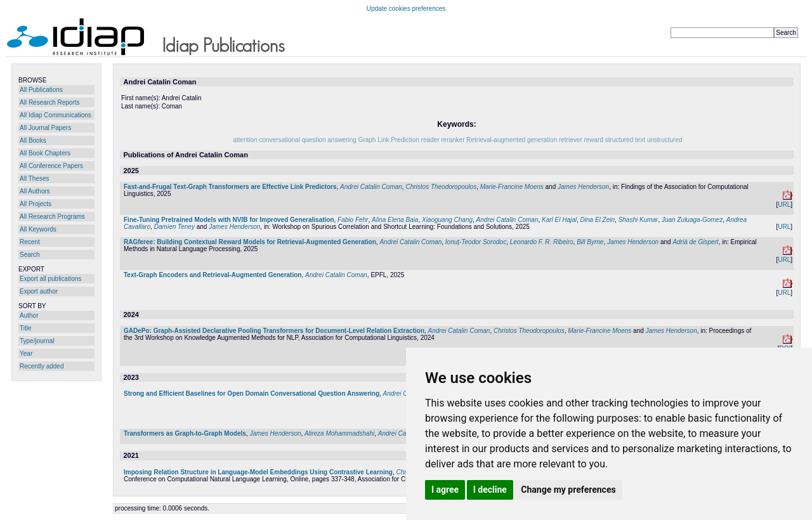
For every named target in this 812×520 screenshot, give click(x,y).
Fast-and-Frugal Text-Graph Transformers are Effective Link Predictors (230, 187)
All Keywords (38, 229)
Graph (367, 140)
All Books (33, 140)
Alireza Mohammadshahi (339, 433)
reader (430, 140)
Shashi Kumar (638, 220)
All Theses (35, 179)
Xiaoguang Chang (447, 220)
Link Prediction (398, 140)
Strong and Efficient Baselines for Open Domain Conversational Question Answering (252, 393)
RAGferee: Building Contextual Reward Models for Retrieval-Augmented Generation (250, 242)
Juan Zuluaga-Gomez (692, 220)
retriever (571, 140)
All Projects (36, 204)
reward (593, 140)
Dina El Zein (598, 220)
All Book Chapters (45, 153)
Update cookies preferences (406, 9)
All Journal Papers (45, 128)
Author (29, 315)
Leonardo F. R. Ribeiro (542, 242)
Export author (39, 291)
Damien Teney (174, 227)
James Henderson (583, 187)
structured (619, 140)
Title (26, 328)
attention (245, 140)
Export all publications (50, 279)
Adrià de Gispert (695, 242)
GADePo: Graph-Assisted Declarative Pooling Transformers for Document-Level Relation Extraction (274, 331)
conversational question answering (307, 140)
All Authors (35, 191)
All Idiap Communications (56, 115)
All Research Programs (52, 217)
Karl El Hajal (559, 220)
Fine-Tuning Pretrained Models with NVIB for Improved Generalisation (229, 220)
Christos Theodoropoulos (441, 187)
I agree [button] (445, 490)
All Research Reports (49, 102)
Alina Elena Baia (395, 220)
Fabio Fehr (353, 220)
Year (26, 354)
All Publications (41, 90)
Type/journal (37, 341)
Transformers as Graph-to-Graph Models (185, 433)
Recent (30, 242)
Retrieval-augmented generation (512, 140)
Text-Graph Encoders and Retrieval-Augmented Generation (213, 275)
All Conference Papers (51, 166)
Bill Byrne (590, 242)
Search (30, 255)
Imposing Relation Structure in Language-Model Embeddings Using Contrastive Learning (258, 472)
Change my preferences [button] (568, 490)
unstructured (665, 140)
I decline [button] (490, 490)
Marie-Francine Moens (512, 187)
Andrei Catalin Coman (371, 187)
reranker (453, 140)
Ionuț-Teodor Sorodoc (476, 242)
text (640, 140)
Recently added (42, 366)
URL (784, 205)
